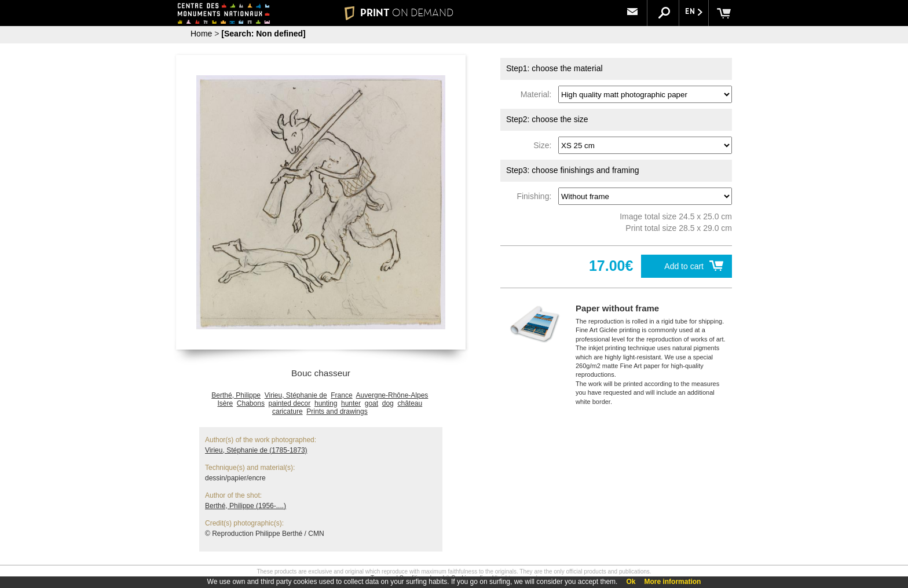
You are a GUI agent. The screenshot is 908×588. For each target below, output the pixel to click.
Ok (631, 582)
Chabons (251, 403)
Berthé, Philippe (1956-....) (246, 506)
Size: (545, 145)
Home (201, 34)
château (410, 403)
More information (672, 582)
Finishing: (536, 196)
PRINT (399, 13)
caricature (288, 411)
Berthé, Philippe (236, 395)
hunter (351, 403)
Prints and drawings (337, 411)
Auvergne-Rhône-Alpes (392, 395)
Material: (538, 94)
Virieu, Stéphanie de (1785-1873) (256, 450)
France (341, 395)
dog (388, 403)
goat (371, 403)
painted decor (290, 403)
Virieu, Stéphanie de (296, 395)
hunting (326, 403)
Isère (225, 403)
